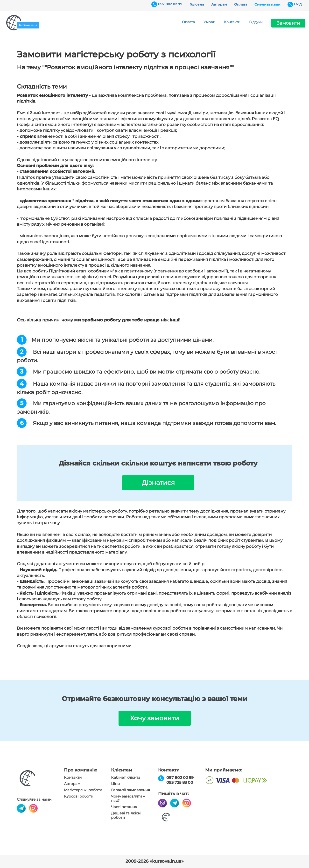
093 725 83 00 (180, 782)
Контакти (232, 22)
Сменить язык (267, 4)
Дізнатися (158, 483)
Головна (197, 4)
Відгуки (256, 22)
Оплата (241, 4)
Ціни (115, 784)
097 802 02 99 (170, 4)
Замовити (288, 23)
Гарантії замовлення (130, 790)
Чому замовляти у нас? (128, 799)
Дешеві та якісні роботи (126, 815)
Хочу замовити (155, 718)
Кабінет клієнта (126, 778)
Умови (209, 22)
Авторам (219, 4)
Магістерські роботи (83, 790)
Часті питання (124, 807)
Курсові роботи (79, 796)
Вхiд (298, 4)
